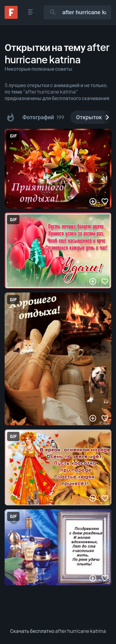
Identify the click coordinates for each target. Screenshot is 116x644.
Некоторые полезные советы (39, 69)
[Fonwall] (11, 17)
